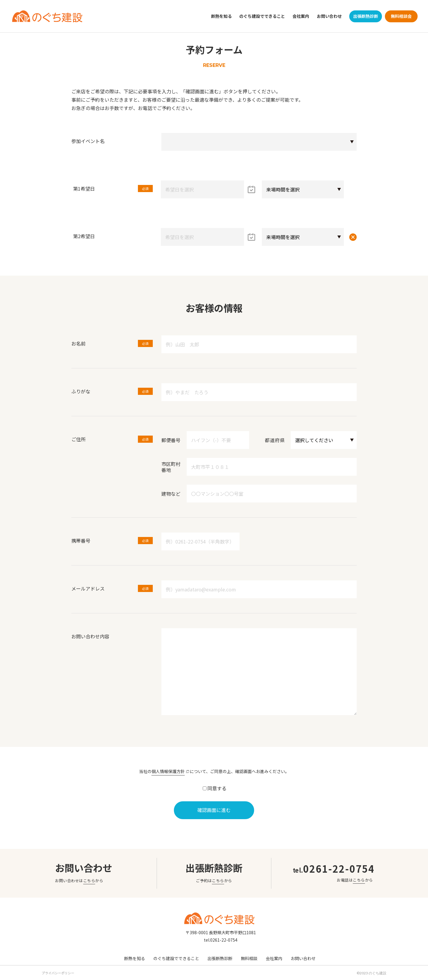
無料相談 (249, 958)
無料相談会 (401, 16)
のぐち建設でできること (262, 16)
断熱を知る (221, 16)
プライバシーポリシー (58, 973)
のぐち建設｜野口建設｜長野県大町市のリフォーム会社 (47, 17)
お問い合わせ (329, 16)
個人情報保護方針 (168, 771)
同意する (217, 788)
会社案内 (301, 16)
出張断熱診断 (366, 16)
